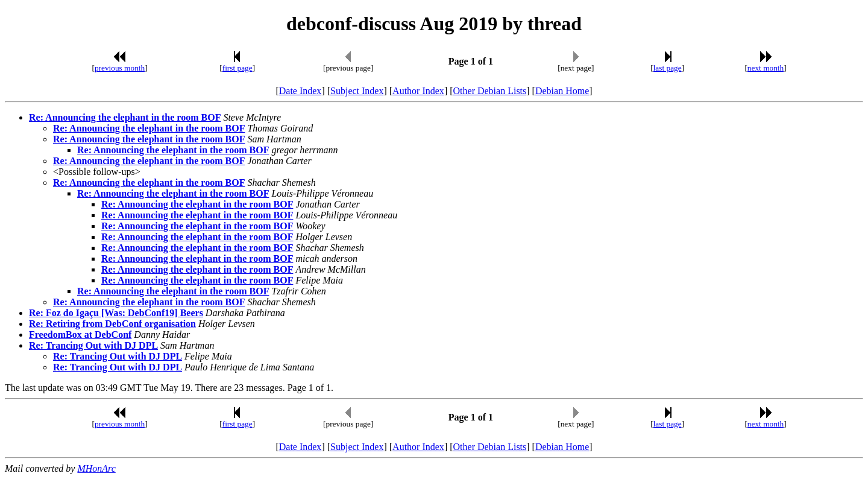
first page (237, 68)
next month (766, 68)
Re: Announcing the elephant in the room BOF (125, 117)
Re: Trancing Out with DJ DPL (93, 345)
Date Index (300, 91)
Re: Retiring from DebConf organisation (112, 324)
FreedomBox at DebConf (80, 335)
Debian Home (562, 91)
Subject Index (357, 91)
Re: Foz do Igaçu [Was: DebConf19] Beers (116, 313)
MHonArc (96, 468)
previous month (120, 68)
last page (668, 68)
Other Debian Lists (490, 91)
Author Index (418, 91)
